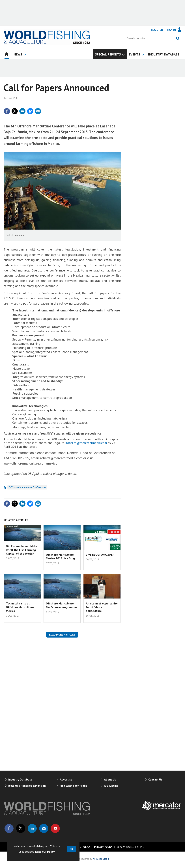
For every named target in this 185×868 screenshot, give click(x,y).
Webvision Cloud (101, 859)
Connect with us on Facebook (9, 828)
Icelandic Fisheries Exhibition (27, 786)
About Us (110, 779)
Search (178, 38)
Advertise (66, 779)
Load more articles (62, 635)
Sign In (171, 30)
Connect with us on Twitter (21, 828)
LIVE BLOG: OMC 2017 (100, 555)
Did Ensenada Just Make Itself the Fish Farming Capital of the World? (22, 550)
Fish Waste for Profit (73, 786)
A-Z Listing (111, 786)
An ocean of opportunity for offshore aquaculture (102, 607)
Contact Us (155, 779)
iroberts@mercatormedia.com (86, 443)
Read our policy (45, 852)
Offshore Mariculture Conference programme (61, 605)
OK (71, 849)
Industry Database (20, 779)
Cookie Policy (81, 847)
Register (157, 30)
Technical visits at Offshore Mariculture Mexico (20, 607)
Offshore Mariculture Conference (27, 487)
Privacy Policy (103, 847)
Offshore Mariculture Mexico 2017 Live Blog (60, 556)
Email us (44, 828)
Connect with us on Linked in (32, 828)
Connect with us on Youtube (55, 828)
